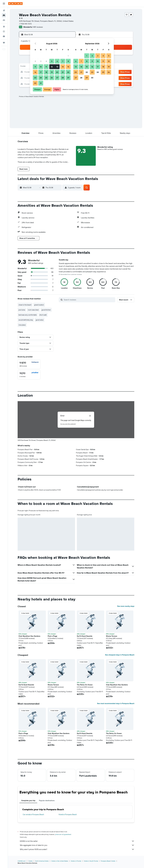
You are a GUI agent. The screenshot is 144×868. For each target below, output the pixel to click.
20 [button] (57, 72)
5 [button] (52, 61)
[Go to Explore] (4, 27)
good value (40, 320)
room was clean (33, 310)
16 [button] (35, 72)
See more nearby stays (126, 606)
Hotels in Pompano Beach (68, 814)
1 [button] (68, 56)
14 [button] (63, 67)
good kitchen (46, 310)
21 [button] (63, 72)
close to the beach (25, 305)
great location (39, 305)
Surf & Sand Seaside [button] (85, 636)
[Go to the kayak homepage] (15, 4)
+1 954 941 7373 (25, 24)
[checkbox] (29, 364)
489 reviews (38, 27)
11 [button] (46, 67)
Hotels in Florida (76, 861)
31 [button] (41, 83)
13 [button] (57, 67)
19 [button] (52, 72)
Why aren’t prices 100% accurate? (77, 849)
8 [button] (68, 61)
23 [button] (35, 78)
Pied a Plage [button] (52, 636)
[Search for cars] (4, 20)
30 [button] (35, 83)
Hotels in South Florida (91, 861)
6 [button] (57, 61)
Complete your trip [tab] (28, 801)
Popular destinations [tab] (47, 801)
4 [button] (46, 61)
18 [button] (46, 72)
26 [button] (52, 78)
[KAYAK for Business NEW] (4, 36)
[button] (4, 4)
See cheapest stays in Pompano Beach (120, 655)
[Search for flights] (4, 11)
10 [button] (41, 67)
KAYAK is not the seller (77, 841)
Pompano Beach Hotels (108, 861)
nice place (22, 325)
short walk (43, 315)
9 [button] (35, 67)
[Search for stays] (4, 15)
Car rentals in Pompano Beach (33, 814)
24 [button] (41, 78)
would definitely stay (26, 320)
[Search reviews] (89, 300)
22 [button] (68, 72)
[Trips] (4, 43)
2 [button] (35, 61)
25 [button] (46, 78)
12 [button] (52, 67)
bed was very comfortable (28, 315)
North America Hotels (42, 861)
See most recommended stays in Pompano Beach (116, 703)
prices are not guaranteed (63, 834)
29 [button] (68, 78)
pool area (22, 310)
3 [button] (41, 61)
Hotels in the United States (60, 861)
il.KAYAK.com (22, 861)
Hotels (30, 861)
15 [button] (68, 67)
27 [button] (57, 78)
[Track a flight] (4, 31)
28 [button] (63, 78)
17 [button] (41, 72)
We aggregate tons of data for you (77, 845)
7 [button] (63, 61)
